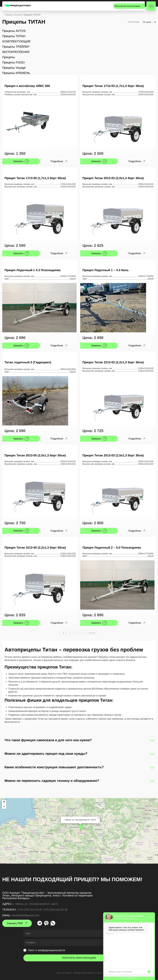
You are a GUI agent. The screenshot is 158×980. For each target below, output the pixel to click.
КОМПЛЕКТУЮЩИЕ (16, 41)
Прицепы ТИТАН (14, 36)
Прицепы (9, 57)
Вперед (92, 633)
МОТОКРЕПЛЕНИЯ (16, 52)
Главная (9, 15)
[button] (81, 827)
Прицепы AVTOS (14, 31)
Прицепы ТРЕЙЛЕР (16, 47)
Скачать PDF (15, 923)
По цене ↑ (148, 22)
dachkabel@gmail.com (26, 915)
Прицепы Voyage (14, 68)
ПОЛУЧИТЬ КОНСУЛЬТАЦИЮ (79, 958)
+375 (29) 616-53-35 (29, 910)
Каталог (18, 15)
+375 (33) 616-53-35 (55, 910)
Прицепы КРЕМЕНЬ (16, 73)
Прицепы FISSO (13, 62)
